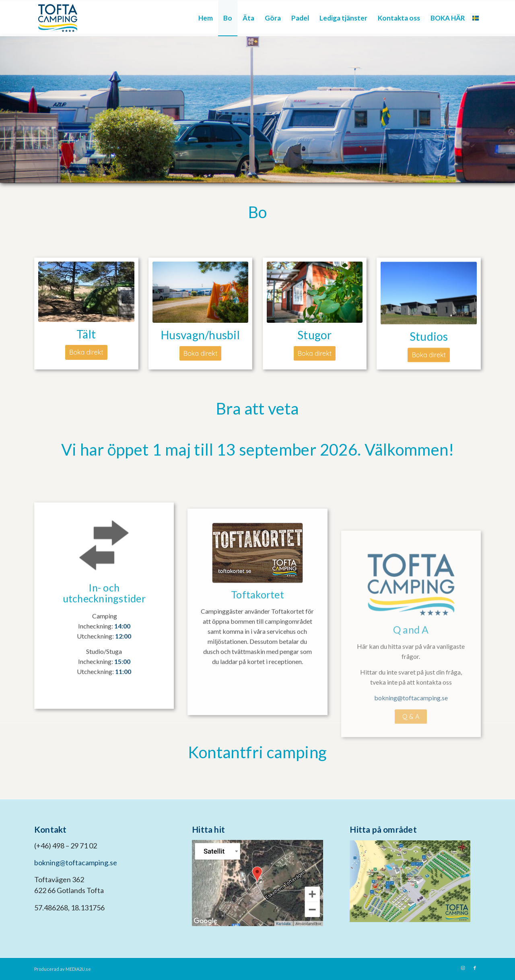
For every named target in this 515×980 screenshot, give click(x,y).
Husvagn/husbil (200, 335)
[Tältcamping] (86, 292)
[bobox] (315, 293)
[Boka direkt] (86, 352)
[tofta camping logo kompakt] (58, 18)
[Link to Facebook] (475, 968)
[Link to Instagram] (463, 968)
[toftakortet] (257, 602)
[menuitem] (206, 18)
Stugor (315, 336)
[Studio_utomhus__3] (429, 295)
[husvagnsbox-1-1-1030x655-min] (201, 292)
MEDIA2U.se (78, 969)
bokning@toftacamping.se (76, 862)
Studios (429, 338)
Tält (86, 334)
